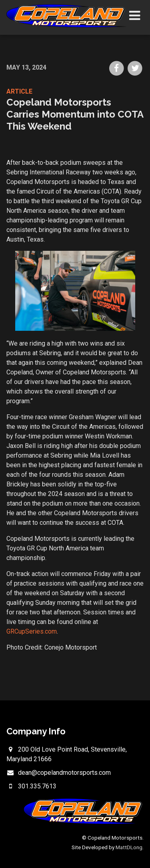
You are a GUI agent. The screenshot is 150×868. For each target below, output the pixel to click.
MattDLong (129, 847)
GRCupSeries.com (32, 631)
